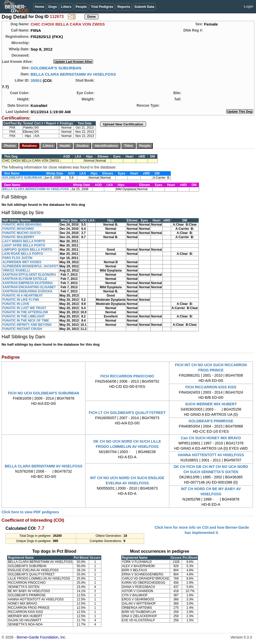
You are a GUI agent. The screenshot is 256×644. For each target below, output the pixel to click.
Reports (124, 7)
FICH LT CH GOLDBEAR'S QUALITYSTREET (127, 413)
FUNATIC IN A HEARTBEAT (23, 296)
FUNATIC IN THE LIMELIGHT (24, 316)
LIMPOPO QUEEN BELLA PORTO (27, 250)
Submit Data (144, 7)
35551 (36, 80)
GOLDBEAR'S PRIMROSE (211, 421)
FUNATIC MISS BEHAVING (22, 225)
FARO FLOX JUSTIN (17, 258)
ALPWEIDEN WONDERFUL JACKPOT (30, 266)
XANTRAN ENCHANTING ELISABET (29, 287)
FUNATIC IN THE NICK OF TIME (26, 321)
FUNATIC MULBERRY (18, 237)
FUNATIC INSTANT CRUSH (22, 329)
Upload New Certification (123, 124)
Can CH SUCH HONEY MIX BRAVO (211, 438)
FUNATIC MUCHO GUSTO (21, 233)
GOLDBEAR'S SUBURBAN (56, 68)
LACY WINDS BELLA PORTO (24, 241)
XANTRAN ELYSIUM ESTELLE (25, 279)
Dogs (53, 7)
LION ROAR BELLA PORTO (23, 254)
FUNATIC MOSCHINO (18, 229)
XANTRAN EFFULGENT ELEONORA (29, 275)
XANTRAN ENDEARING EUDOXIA (27, 291)
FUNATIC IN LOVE (16, 304)
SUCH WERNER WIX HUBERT (211, 404)
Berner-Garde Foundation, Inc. (42, 637)
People (81, 7)
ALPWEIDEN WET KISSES (22, 262)
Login (249, 6)
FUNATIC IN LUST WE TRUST (24, 308)
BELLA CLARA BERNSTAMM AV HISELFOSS (73, 74)
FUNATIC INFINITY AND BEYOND (27, 325)
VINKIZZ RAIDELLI (16, 270)
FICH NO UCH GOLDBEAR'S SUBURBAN (43, 393)
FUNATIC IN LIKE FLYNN (21, 300)
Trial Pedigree (102, 7)
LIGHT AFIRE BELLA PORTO (24, 245)
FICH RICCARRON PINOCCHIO (127, 376)
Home (39, 7)
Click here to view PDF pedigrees (30, 512)
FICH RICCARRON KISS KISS (211, 387)
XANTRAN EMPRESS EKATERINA (28, 283)
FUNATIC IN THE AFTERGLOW (25, 312)
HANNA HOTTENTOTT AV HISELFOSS (211, 455)
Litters (66, 7)
